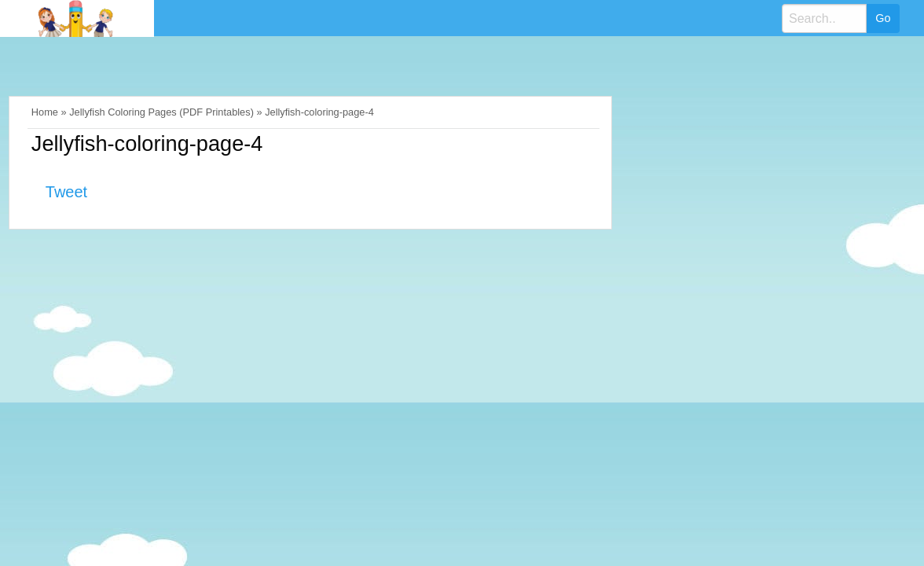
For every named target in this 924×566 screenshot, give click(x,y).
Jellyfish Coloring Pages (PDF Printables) (161, 112)
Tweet (66, 192)
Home (45, 112)
